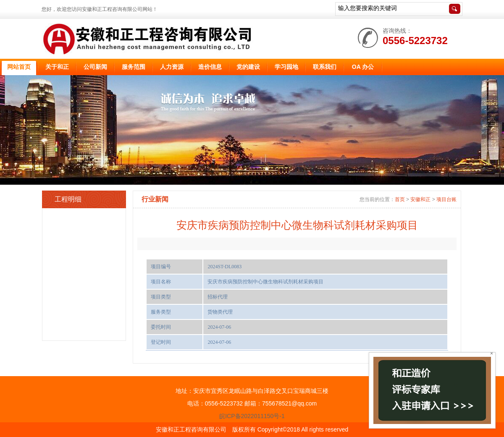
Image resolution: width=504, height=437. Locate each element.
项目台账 (446, 199)
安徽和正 (420, 199)
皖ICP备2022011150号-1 (252, 416)
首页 (400, 199)
